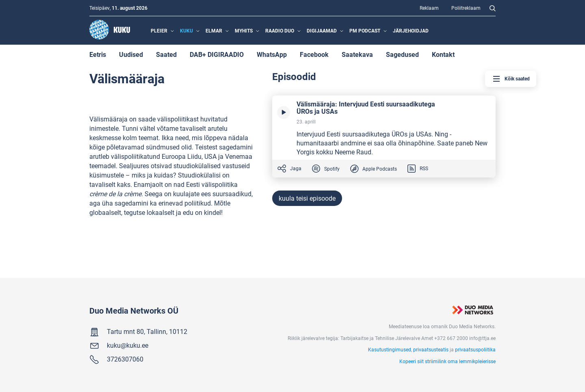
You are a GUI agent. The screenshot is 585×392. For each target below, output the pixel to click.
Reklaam (429, 8)
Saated (166, 54)
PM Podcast (365, 30)
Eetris (98, 54)
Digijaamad (322, 30)
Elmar (214, 30)
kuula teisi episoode (307, 198)
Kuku (186, 30)
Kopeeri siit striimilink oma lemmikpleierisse (447, 361)
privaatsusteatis (431, 349)
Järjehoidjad (411, 30)
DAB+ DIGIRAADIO (217, 54)
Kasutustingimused (390, 349)
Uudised (131, 54)
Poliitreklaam (466, 8)
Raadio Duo (280, 30)
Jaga (289, 169)
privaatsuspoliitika (475, 349)
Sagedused (402, 54)
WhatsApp (272, 54)
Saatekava (357, 54)
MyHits (244, 30)
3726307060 (125, 359)
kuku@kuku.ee (128, 345)
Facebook (314, 54)
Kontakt (443, 54)
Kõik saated (511, 79)
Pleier (159, 30)
